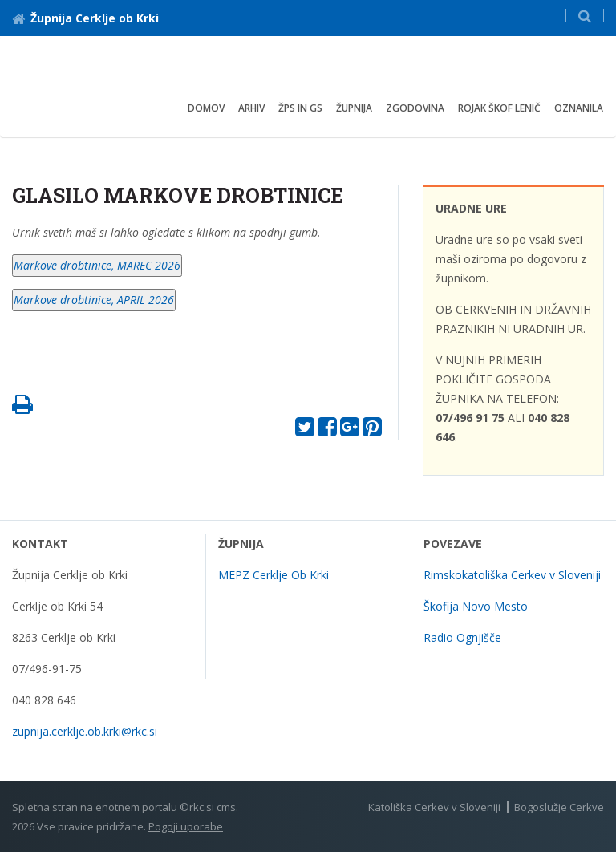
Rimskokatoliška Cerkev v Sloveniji (512, 575)
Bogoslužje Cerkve (559, 807)
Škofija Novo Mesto (476, 606)
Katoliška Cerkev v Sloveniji (434, 807)
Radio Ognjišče (462, 637)
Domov (206, 108)
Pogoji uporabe (186, 826)
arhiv (251, 108)
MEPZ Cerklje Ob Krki (274, 575)
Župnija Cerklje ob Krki (85, 18)
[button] (585, 16)
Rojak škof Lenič (499, 108)
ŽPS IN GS (300, 108)
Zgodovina (415, 108)
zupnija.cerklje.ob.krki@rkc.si (85, 731)
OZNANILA (579, 108)
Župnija (354, 108)
